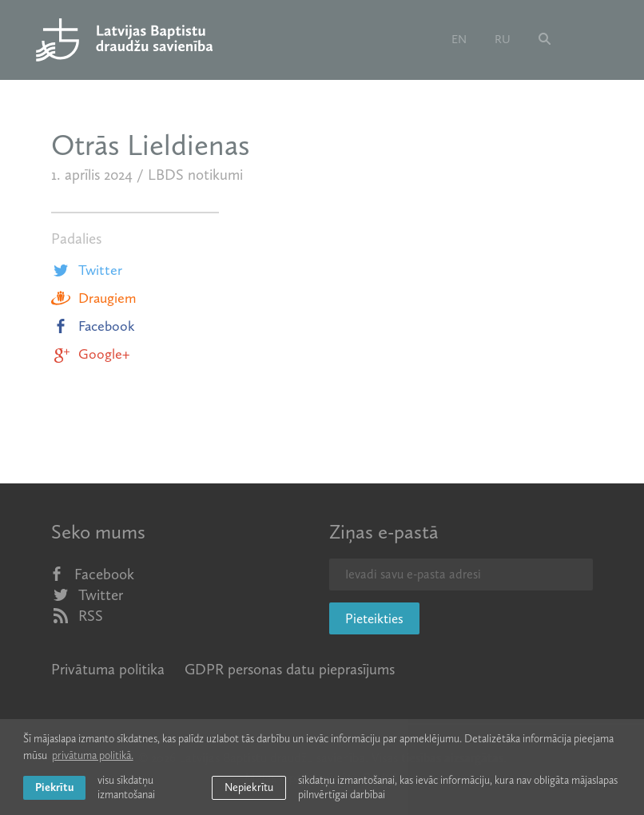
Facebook (93, 326)
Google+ (90, 354)
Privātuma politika (108, 669)
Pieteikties (374, 618)
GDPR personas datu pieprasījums (290, 669)
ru (503, 39)
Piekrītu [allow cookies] (54, 787)
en (459, 39)
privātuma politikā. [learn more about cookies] (93, 755)
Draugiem (93, 298)
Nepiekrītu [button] (249, 787)
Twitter (87, 270)
